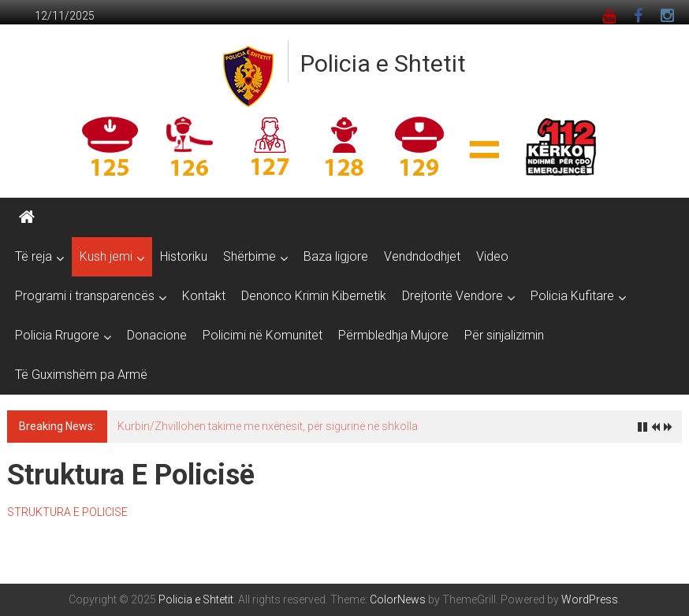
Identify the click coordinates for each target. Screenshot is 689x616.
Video (492, 256)
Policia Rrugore (57, 335)
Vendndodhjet (422, 256)
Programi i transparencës (85, 296)
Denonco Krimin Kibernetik (314, 296)
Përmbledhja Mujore (393, 335)
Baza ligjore (336, 256)
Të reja (34, 256)
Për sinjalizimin (504, 335)
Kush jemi (106, 256)
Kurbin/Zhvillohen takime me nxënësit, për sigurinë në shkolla (268, 426)
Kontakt (204, 296)
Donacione (157, 335)
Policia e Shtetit (383, 63)
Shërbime (250, 256)
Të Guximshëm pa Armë (81, 375)
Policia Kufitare (572, 296)
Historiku (184, 256)
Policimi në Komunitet (263, 335)
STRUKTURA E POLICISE (67, 512)
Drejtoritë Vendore (453, 296)
